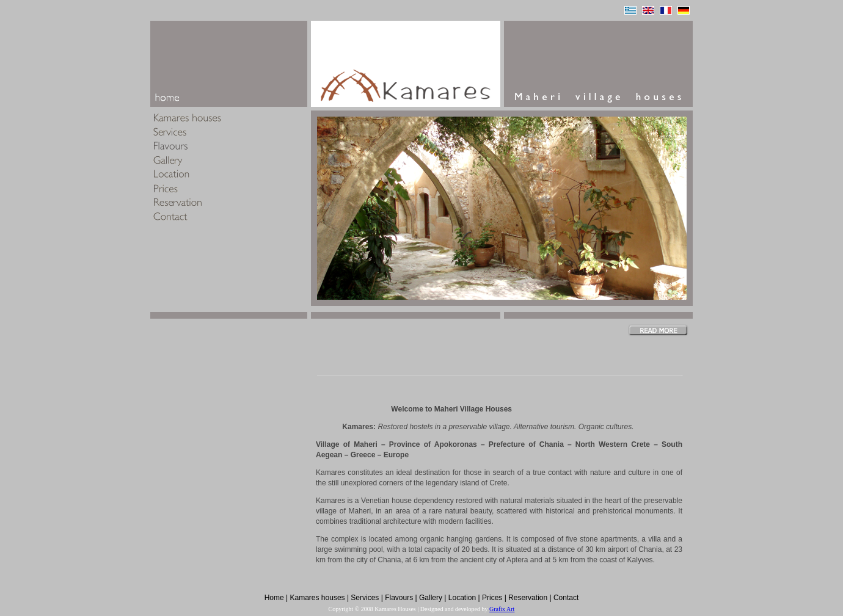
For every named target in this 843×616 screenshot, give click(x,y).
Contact (566, 598)
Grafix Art (502, 609)
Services (365, 598)
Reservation (528, 598)
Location (462, 598)
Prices (492, 598)
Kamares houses (318, 598)
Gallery (431, 598)
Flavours (399, 598)
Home (274, 598)
